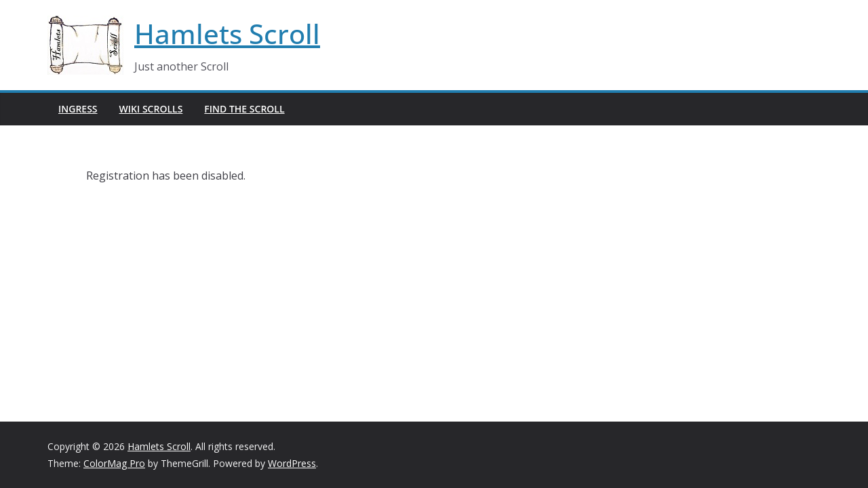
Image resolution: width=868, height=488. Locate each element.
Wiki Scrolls (151, 109)
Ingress (78, 109)
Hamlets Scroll (227, 34)
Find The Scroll (244, 109)
